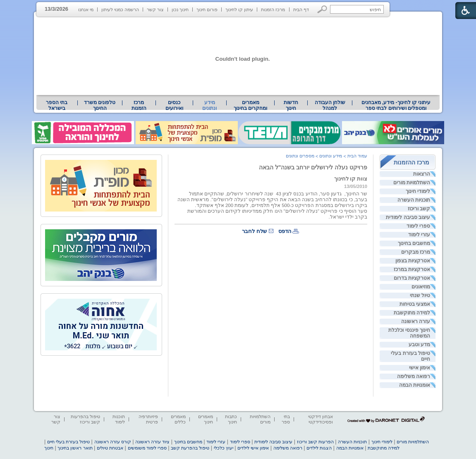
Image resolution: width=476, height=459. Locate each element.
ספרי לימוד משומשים (147, 448)
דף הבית (301, 10)
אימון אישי (420, 368)
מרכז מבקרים (416, 252)
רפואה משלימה (414, 376)
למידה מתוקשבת (412, 313)
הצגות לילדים (319, 448)
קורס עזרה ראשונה (113, 442)
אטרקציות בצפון (413, 261)
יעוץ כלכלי (224, 448)
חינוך (49, 448)
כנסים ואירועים (174, 105)
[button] (322, 9)
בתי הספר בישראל (57, 105)
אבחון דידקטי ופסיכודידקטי (321, 419)
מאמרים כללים (178, 419)
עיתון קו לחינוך (239, 10)
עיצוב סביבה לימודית (408, 217)
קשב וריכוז (419, 209)
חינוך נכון (180, 10)
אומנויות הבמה (415, 385)
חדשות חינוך (291, 105)
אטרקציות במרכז (412, 269)
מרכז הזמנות (273, 10)
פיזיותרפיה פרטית (148, 419)
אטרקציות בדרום (412, 278)
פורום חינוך (207, 10)
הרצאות (422, 174)
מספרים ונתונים (300, 156)
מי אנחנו (86, 10)
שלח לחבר (254, 231)
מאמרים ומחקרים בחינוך (250, 105)
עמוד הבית (357, 156)
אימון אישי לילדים (253, 448)
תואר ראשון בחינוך (75, 448)
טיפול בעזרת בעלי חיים (410, 356)
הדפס (285, 231)
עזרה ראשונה (416, 321)
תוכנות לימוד (119, 419)
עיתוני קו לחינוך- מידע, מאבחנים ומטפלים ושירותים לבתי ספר (396, 105)
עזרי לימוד (419, 235)
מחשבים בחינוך (414, 243)
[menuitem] (396, 105)
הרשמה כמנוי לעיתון (120, 10)
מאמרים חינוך (206, 419)
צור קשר (155, 10)
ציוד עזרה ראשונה (152, 442)
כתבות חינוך (231, 419)
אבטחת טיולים (110, 448)
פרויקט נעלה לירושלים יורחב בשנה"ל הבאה (313, 167)
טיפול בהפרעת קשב (190, 448)
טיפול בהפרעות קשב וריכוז (85, 419)
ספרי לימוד (418, 226)
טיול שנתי (420, 295)
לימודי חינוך (418, 191)
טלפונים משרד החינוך (100, 105)
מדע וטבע (419, 345)
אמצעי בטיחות (415, 304)
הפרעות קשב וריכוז (315, 442)
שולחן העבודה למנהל (330, 105)
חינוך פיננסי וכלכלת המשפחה (409, 333)
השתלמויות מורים (412, 183)
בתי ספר (286, 419)
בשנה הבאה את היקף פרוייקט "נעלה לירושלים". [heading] (261, 200)
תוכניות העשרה (414, 200)
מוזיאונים (421, 287)
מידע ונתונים (209, 105)
